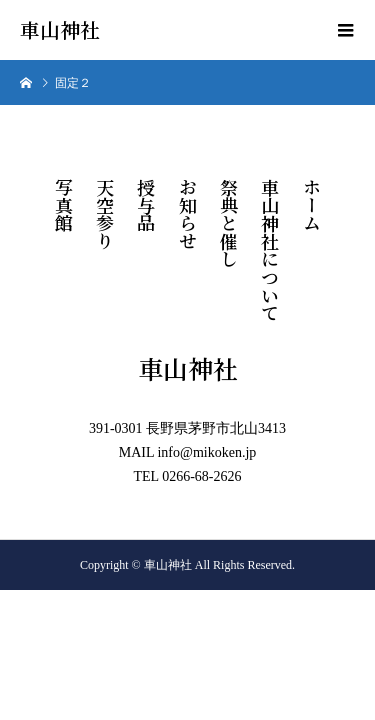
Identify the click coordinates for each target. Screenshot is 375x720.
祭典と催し (229, 223)
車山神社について (270, 250)
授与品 (146, 205)
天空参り (105, 214)
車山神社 (60, 30)
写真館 (64, 205)
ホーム (312, 205)
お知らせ (188, 214)
